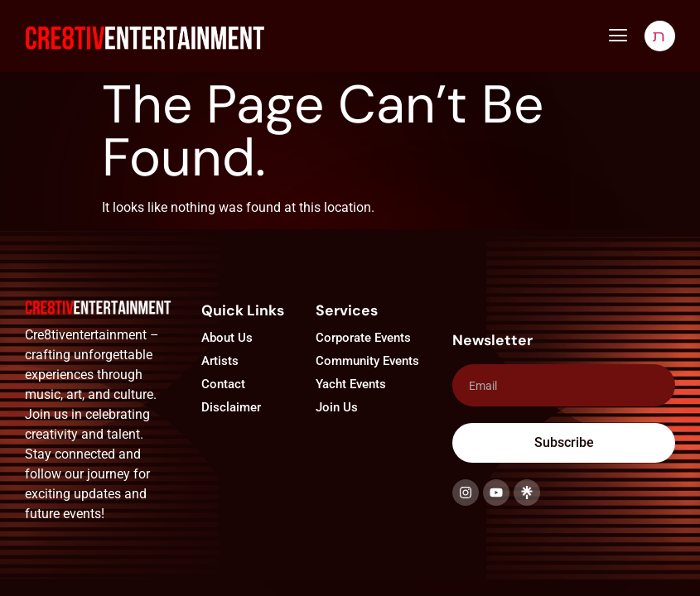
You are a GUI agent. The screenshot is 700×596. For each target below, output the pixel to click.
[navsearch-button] (660, 36)
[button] (618, 36)
